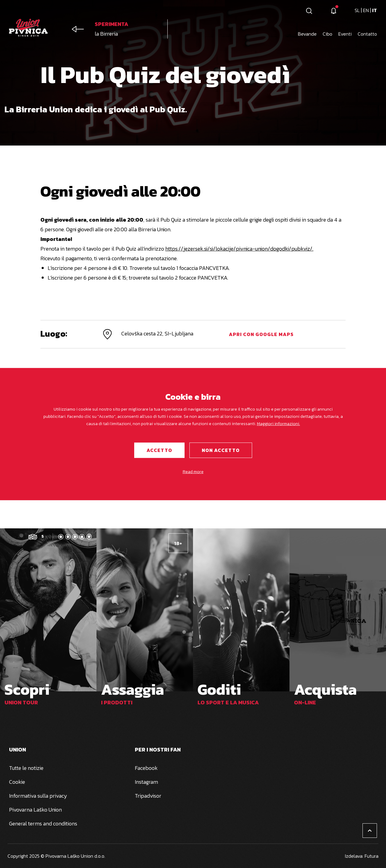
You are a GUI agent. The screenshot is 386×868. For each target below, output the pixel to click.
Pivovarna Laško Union (35, 810)
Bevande (307, 34)
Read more (193, 472)
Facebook (146, 768)
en (367, 10)
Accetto (159, 450)
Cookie (17, 782)
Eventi (345, 34)
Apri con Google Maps (261, 334)
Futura (372, 856)
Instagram (146, 782)
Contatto (367, 34)
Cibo (327, 34)
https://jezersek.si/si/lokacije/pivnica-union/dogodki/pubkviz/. (239, 249)
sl (358, 10)
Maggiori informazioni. (278, 424)
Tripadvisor (148, 796)
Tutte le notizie (26, 768)
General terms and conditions (43, 823)
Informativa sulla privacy (38, 796)
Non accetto (221, 450)
